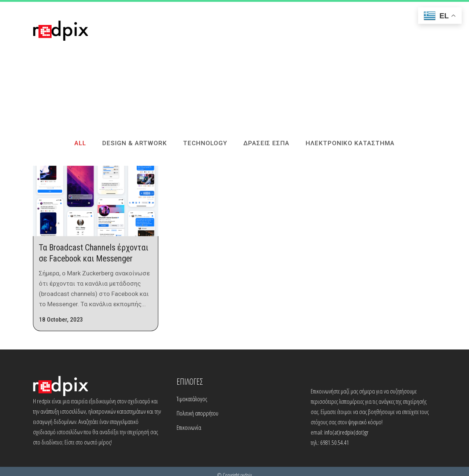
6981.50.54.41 (335, 442)
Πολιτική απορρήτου (197, 413)
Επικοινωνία (189, 428)
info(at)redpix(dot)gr (346, 432)
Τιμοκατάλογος (192, 399)
